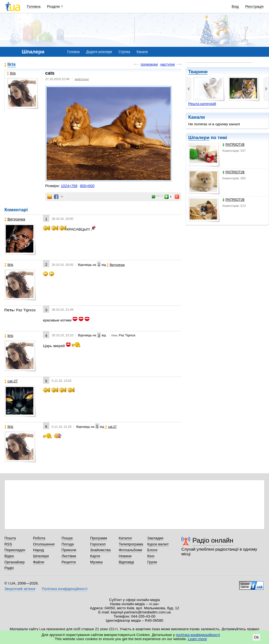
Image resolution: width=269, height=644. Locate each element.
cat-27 (11, 381)
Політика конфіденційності (65, 589)
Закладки (155, 538)
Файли (39, 562)
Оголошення (44, 544)
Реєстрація (254, 6)
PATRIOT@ (234, 144)
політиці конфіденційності (198, 635)
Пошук (67, 538)
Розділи (53, 6)
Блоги (152, 550)
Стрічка (124, 52)
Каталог (126, 538)
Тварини (198, 72)
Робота (39, 538)
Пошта (10, 538)
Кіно (151, 556)
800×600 (87, 186)
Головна (34, 6)
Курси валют (158, 544)
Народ (39, 550)
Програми (99, 538)
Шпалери (199, 138)
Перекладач (15, 550)
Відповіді (127, 562)
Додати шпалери (99, 52)
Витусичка (15, 219)
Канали (142, 52)
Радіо (9, 568)
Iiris (12, 64)
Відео (9, 556)
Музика (96, 562)
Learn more (197, 639)
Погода (68, 544)
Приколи (69, 550)
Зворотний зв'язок (20, 589)
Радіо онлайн (213, 540)
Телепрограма (131, 544)
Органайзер (14, 562)
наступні (168, 64)
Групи (152, 562)
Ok (256, 637)
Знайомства (100, 550)
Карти (95, 556)
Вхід (235, 6)
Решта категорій (202, 104)
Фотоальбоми (131, 550)
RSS (8, 544)
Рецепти (69, 562)
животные (82, 79)
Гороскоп (98, 544)
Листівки (69, 556)
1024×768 (69, 186)
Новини (125, 556)
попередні (149, 64)
